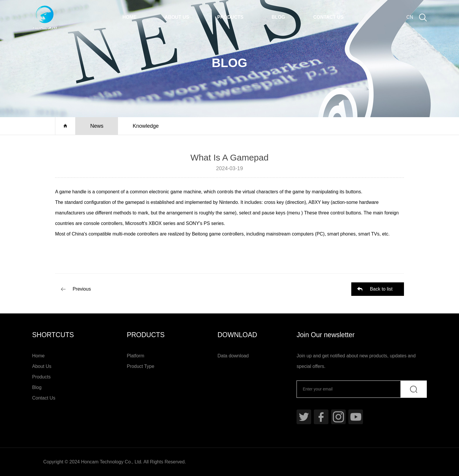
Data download (233, 356)
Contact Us (328, 17)
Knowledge (146, 126)
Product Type (141, 366)
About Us (177, 17)
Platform (136, 356)
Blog (278, 17)
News (97, 126)
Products (230, 17)
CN (410, 17)
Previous (82, 289)
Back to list (381, 289)
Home (129, 17)
